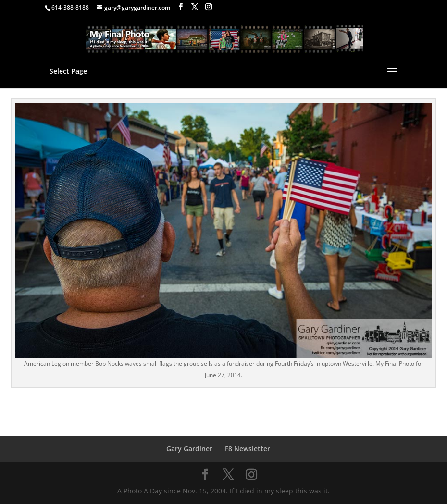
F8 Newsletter (248, 449)
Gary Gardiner (189, 449)
